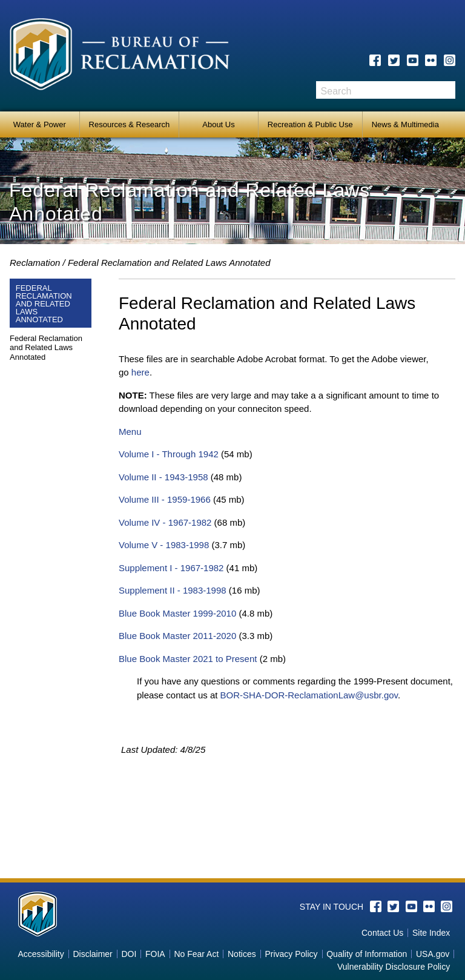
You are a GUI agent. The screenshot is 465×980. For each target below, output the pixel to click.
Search (446, 90)
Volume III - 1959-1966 (165, 499)
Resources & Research (130, 124)
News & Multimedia (405, 124)
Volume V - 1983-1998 (164, 545)
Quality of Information (367, 954)
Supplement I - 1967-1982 (171, 568)
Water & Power (40, 124)
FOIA (155, 954)
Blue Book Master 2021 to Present (188, 659)
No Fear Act (196, 954)
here (140, 372)
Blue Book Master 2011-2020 (177, 636)
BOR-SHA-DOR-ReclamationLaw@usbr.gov (309, 695)
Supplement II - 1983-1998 (173, 590)
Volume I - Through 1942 (169, 454)
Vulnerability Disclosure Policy (394, 967)
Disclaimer (92, 954)
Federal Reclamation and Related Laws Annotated (169, 263)
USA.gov (433, 954)
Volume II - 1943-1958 (163, 477)
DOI (129, 954)
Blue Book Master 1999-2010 (177, 613)
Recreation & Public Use (310, 124)
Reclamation (35, 263)
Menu (130, 432)
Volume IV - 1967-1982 (165, 522)
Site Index (431, 933)
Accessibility (41, 954)
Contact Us (382, 933)
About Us (218, 124)
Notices (242, 954)
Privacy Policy (291, 954)
